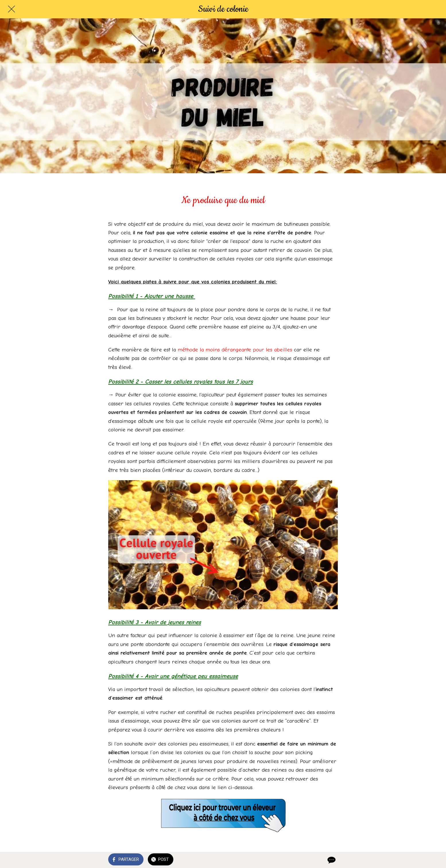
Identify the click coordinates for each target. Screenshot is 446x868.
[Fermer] (11, 9)
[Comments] (331, 860)
